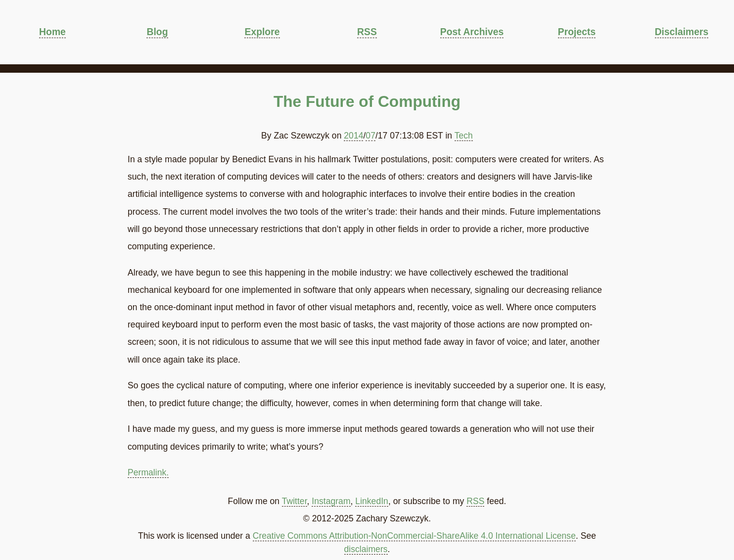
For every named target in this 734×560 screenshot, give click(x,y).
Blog (157, 32)
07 (370, 136)
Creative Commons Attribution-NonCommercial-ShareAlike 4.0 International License (414, 536)
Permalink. (148, 472)
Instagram (331, 501)
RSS (367, 32)
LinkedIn (372, 501)
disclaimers (366, 549)
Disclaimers (682, 32)
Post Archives (472, 32)
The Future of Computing (367, 101)
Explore (262, 32)
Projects (577, 32)
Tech (464, 136)
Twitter (295, 501)
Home (52, 32)
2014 (353, 136)
